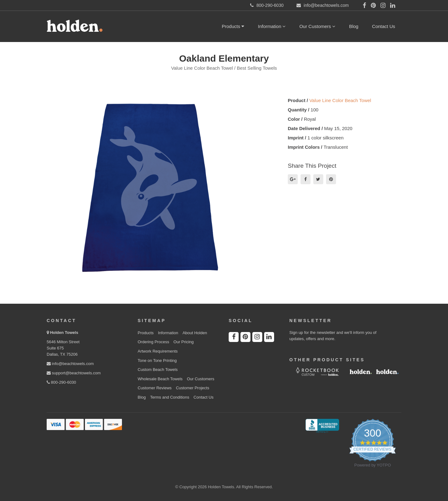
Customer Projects (192, 388)
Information (272, 26)
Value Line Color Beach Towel (340, 100)
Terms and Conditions (170, 397)
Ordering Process (154, 342)
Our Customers (317, 26)
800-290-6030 (61, 382)
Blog (354, 26)
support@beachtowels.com (74, 373)
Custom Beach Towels (158, 370)
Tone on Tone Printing (157, 361)
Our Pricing (184, 342)
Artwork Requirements (158, 351)
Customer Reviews (155, 388)
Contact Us (384, 26)
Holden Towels (64, 332)
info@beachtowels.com (70, 364)
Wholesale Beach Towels (160, 379)
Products (233, 26)
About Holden (195, 333)
